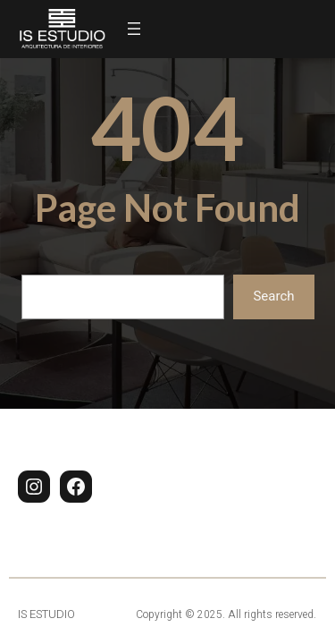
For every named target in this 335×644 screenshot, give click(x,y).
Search (273, 296)
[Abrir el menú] (134, 29)
